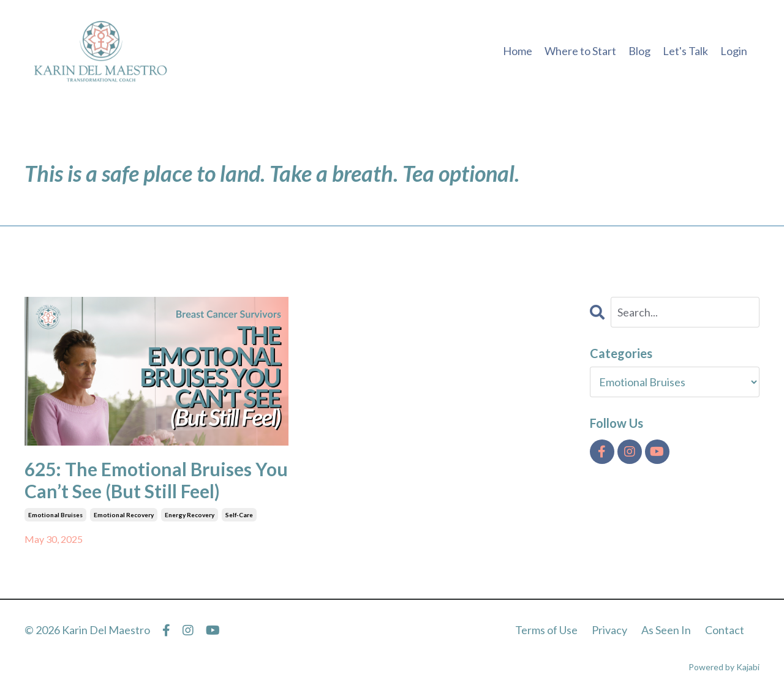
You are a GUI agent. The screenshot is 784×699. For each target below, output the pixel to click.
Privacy (609, 630)
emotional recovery (124, 515)
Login (734, 51)
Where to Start (580, 51)
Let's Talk (685, 51)
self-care (239, 515)
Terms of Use (546, 630)
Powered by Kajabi (724, 667)
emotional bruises (55, 515)
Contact (725, 630)
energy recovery (190, 515)
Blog (639, 51)
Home (518, 51)
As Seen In (666, 630)
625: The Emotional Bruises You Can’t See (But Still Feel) (156, 480)
